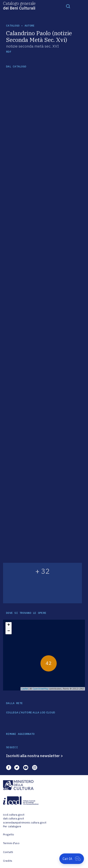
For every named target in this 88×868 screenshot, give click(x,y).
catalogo (13, 26)
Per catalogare (12, 826)
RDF (9, 52)
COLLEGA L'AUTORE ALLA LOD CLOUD (31, 713)
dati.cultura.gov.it (14, 819)
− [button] (9, 631)
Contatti (8, 852)
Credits (8, 861)
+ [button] (9, 625)
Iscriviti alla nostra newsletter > (35, 756)
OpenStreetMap (41, 689)
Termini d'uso (11, 843)
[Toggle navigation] (68, 6)
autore (30, 26)
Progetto (9, 835)
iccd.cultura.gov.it (14, 815)
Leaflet (25, 689)
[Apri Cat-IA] (72, 859)
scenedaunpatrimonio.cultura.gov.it (25, 823)
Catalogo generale (19, 5)
